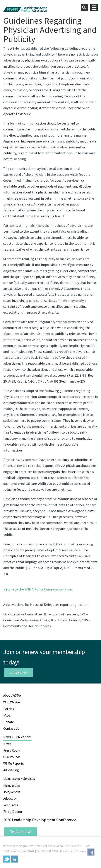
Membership (12, 785)
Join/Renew (19, 672)
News (7, 744)
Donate (9, 722)
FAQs (7, 715)
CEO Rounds (12, 757)
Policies (9, 709)
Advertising (11, 770)
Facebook (91, 852)
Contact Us (11, 728)
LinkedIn (14, 859)
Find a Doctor (13, 812)
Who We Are (12, 702)
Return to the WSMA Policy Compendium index (38, 589)
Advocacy (10, 799)
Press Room (12, 750)
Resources (11, 805)
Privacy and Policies (73, 851)
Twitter (7, 859)
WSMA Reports (14, 763)
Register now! (21, 832)
